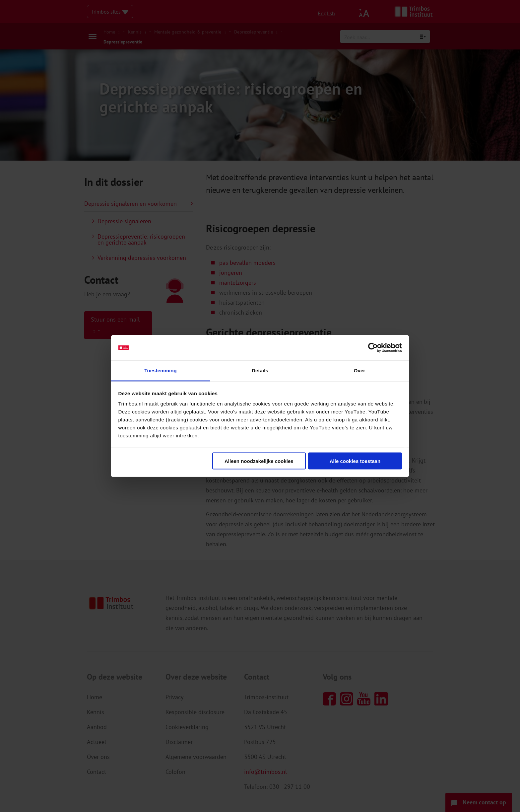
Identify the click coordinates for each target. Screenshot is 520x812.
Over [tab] (360, 370)
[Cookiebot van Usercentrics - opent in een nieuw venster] (373, 348)
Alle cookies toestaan (355, 461)
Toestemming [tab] (161, 370)
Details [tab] (260, 370)
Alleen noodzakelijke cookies (259, 461)
